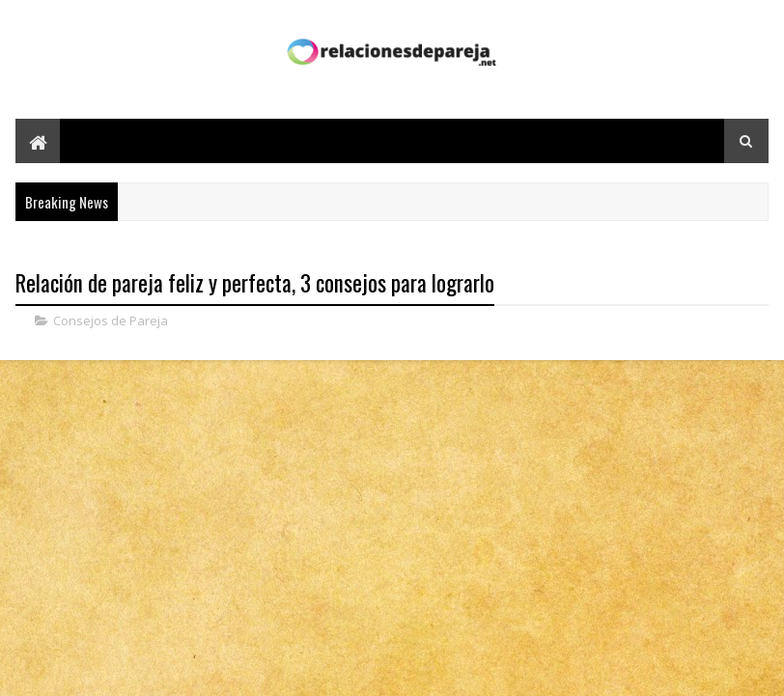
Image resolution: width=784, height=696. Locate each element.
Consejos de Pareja (111, 320)
